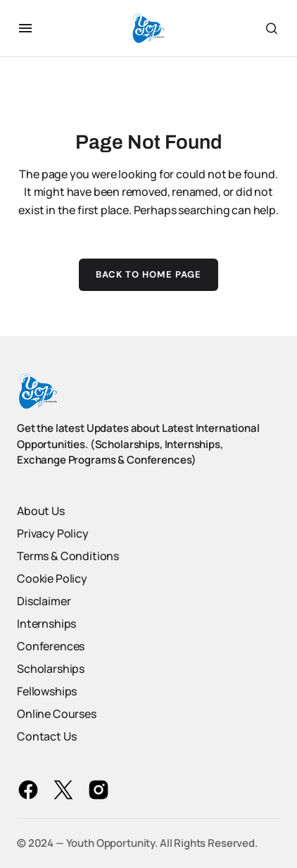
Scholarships (51, 669)
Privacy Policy (53, 533)
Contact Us (46, 736)
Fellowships (47, 691)
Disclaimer (44, 601)
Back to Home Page (149, 274)
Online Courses (57, 714)
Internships (46, 624)
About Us (41, 511)
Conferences (51, 646)
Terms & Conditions (68, 556)
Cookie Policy (52, 578)
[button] (25, 28)
